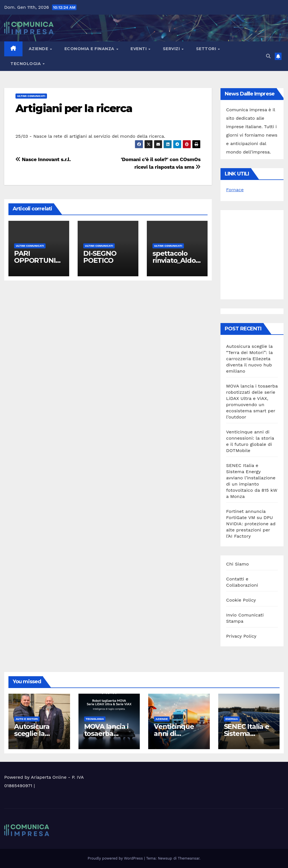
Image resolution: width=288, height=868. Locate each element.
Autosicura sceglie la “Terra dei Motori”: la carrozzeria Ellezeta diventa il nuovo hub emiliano (249, 359)
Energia (232, 719)
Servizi (172, 49)
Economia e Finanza (90, 49)
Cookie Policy (241, 600)
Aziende (39, 49)
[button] (268, 56)
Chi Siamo (238, 564)
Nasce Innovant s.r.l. (43, 159)
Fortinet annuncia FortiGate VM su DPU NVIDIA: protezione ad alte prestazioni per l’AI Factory (251, 524)
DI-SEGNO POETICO (100, 257)
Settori (207, 49)
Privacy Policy (241, 636)
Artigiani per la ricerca (74, 108)
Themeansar (189, 858)
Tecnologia (26, 64)
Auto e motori (27, 719)
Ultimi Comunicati (31, 96)
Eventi (139, 49)
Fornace (235, 190)
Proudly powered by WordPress (116, 858)
